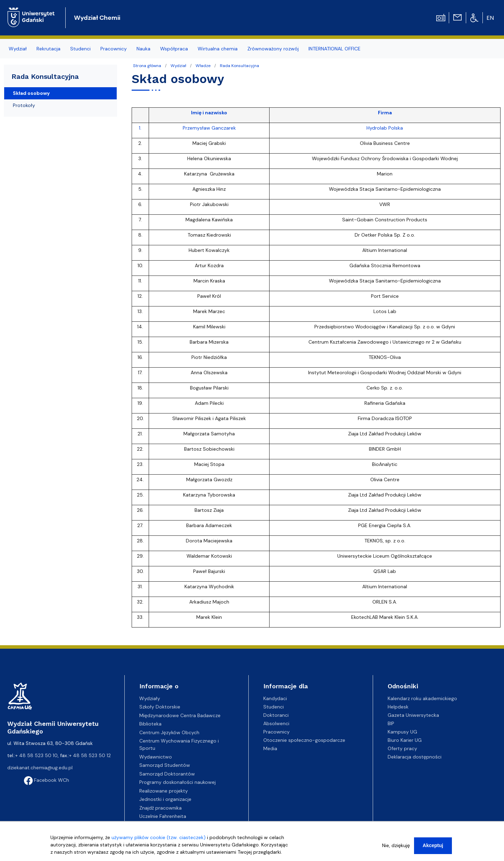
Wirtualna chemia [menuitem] (218, 49)
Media (270, 748)
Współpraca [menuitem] (174, 49)
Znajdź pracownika (160, 808)
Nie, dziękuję (396, 845)
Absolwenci (276, 723)
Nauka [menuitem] (143, 49)
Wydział (178, 66)
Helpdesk (398, 707)
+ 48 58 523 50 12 (90, 755)
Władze (203, 66)
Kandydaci (275, 698)
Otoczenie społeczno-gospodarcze (304, 740)
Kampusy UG (402, 732)
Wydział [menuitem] (18, 49)
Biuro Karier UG (405, 740)
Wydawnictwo (156, 757)
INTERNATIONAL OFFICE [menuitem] (334, 49)
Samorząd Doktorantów (167, 774)
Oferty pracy (402, 748)
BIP (391, 723)
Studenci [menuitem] (80, 49)
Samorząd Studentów (165, 765)
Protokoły (24, 105)
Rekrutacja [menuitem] (48, 49)
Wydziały (150, 698)
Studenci (274, 707)
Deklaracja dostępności (415, 757)
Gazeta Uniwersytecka (413, 715)
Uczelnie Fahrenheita (163, 816)
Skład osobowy (31, 93)
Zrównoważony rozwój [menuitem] (273, 49)
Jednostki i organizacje (165, 799)
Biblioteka (150, 724)
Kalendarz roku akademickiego (422, 698)
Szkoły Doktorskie (160, 707)
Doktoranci (276, 715)
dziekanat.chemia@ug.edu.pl (40, 768)
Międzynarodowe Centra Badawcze (180, 715)
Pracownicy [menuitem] (114, 49)
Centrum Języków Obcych (169, 732)
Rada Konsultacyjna (239, 66)
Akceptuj (433, 845)
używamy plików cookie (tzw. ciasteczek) (159, 837)
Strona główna (147, 66)
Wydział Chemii (97, 18)
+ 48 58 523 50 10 (36, 755)
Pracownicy (276, 732)
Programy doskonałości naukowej (177, 782)
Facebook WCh (47, 780)
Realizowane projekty (164, 791)
